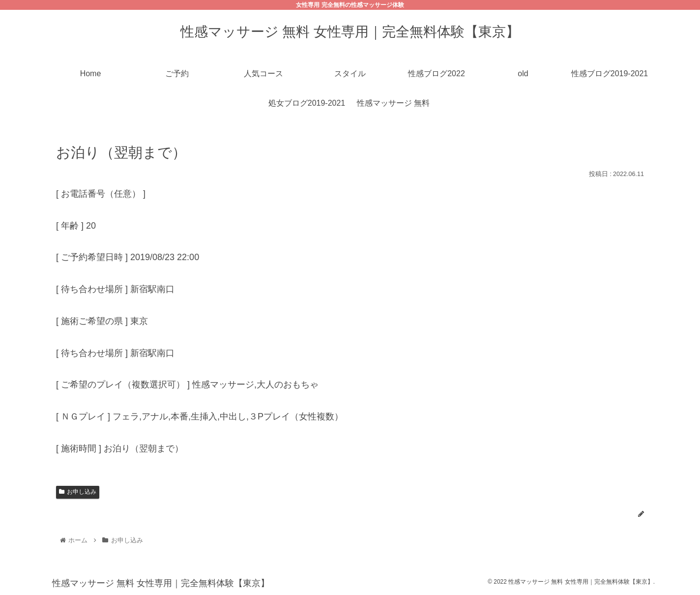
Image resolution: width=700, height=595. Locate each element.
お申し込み (78, 492)
